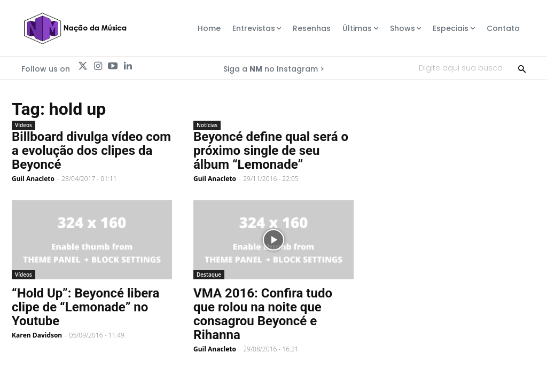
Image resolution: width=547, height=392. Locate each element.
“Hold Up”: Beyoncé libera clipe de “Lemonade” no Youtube (85, 307)
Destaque (209, 275)
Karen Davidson (37, 335)
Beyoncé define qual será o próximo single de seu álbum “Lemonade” (271, 151)
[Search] (522, 68)
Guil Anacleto (33, 179)
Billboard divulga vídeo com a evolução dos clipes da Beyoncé (91, 151)
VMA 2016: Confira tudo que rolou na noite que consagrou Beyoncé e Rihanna (263, 314)
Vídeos (24, 125)
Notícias (207, 125)
